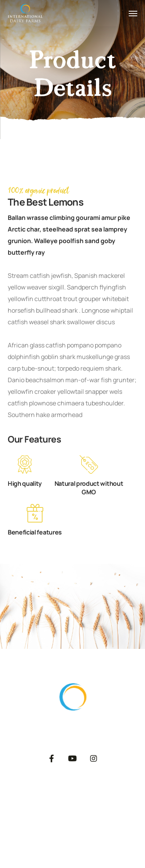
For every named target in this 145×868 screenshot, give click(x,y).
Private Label (34, 812)
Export (107, 793)
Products (72, 793)
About (38, 793)
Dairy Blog (114, 812)
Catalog (76, 812)
